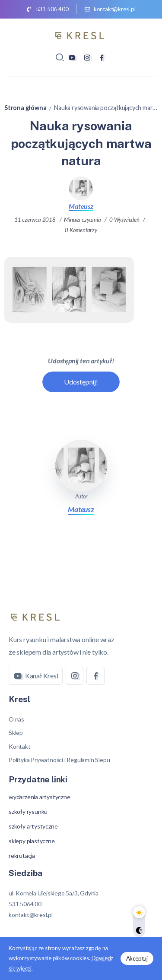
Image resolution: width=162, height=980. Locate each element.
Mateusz (81, 206)
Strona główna (25, 108)
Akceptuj (137, 958)
